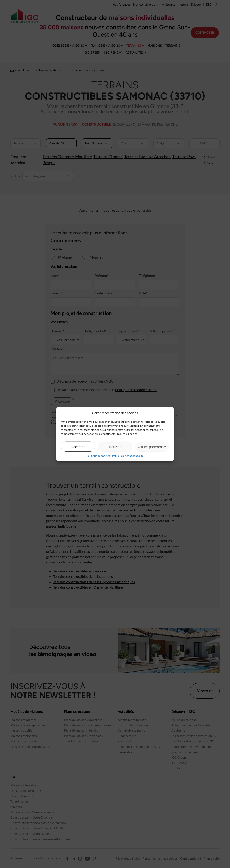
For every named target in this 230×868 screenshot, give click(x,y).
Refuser (115, 446)
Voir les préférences (152, 446)
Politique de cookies (98, 456)
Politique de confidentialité (128, 456)
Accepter (78, 446)
